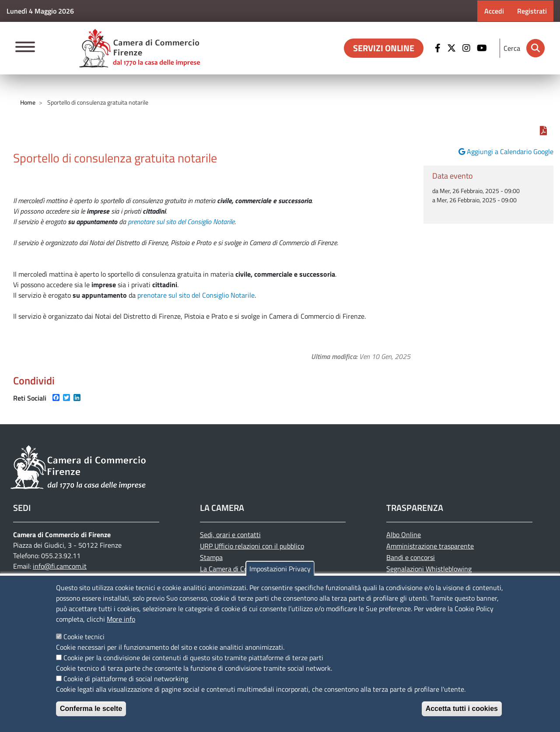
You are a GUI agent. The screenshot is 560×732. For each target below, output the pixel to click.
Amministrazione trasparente (430, 546)
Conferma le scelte (91, 709)
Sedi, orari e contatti (230, 535)
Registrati (532, 11)
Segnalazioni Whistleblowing (429, 569)
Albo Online (404, 535)
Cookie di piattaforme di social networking (126, 679)
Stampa (211, 557)
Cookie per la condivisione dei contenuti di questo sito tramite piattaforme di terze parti (193, 658)
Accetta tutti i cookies (462, 709)
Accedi (494, 11)
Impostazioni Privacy (280, 569)
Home (28, 102)
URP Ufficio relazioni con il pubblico (252, 546)
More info (121, 619)
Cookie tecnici (84, 637)
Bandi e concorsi (411, 557)
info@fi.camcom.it (60, 566)
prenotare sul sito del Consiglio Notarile (181, 222)
